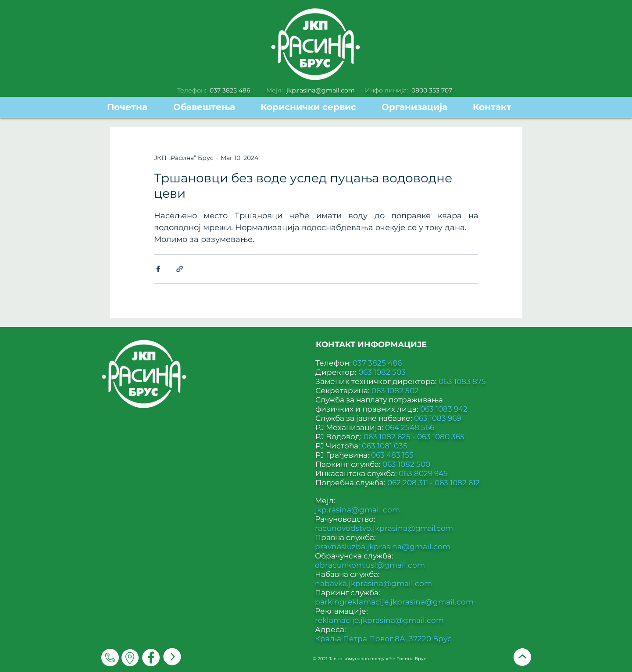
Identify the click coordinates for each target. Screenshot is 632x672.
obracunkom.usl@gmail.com (370, 565)
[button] (314, 107)
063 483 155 (392, 455)
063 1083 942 (444, 409)
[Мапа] (130, 658)
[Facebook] (151, 658)
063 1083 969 (437, 418)
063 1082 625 (388, 437)
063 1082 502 (395, 391)
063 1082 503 (382, 372)
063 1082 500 (406, 464)
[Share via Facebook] (158, 269)
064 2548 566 (410, 427)
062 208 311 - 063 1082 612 (434, 483)
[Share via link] (180, 269)
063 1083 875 (462, 381)
